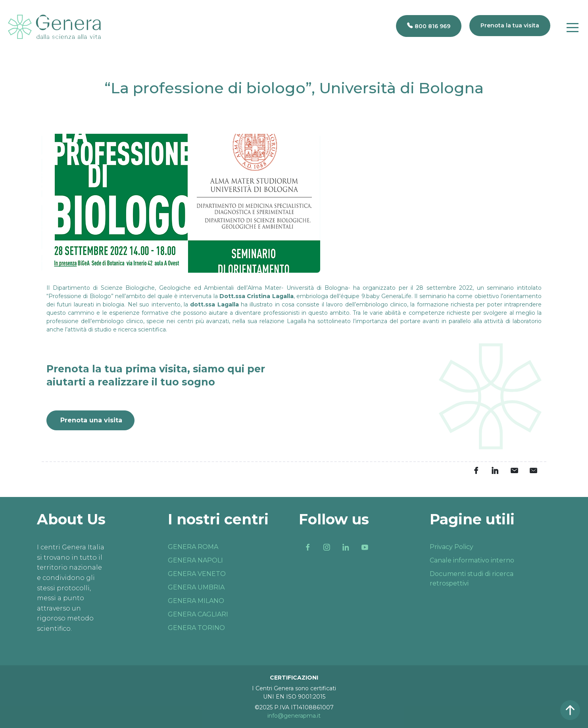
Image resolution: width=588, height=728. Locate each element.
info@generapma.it (294, 716)
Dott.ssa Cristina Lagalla (257, 296)
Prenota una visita (91, 420)
